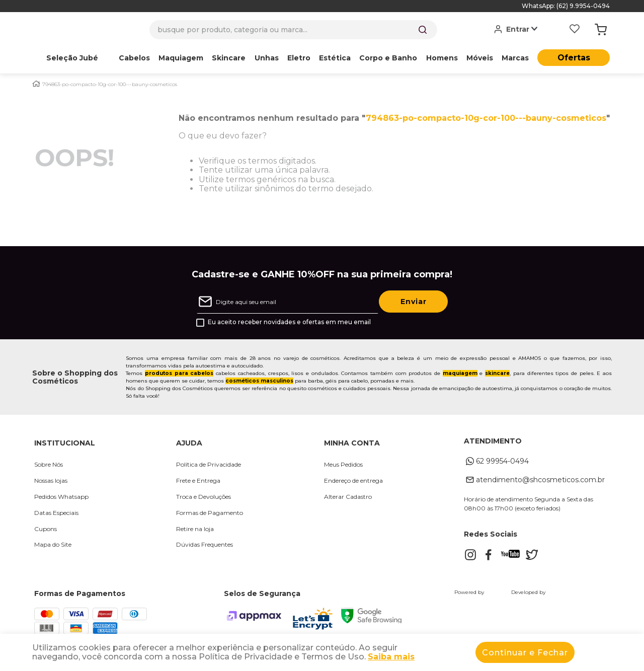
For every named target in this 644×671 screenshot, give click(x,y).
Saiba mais (391, 657)
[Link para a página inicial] (36, 84)
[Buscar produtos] (423, 30)
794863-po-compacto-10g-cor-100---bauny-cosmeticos (110, 85)
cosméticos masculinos (259, 381)
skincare (497, 373)
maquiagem (460, 373)
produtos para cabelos (179, 373)
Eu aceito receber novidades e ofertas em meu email (289, 322)
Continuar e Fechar (525, 653)
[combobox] (293, 30)
